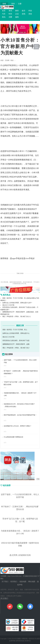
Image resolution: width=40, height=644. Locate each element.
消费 (10, 17)
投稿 (4, 4)
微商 (17, 17)
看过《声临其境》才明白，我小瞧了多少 (16, 348)
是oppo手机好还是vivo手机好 (22, 258)
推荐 (5, 421)
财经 (17, 11)
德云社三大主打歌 (8, 305)
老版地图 (23, 582)
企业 (17, 14)
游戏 (24, 14)
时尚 (10, 14)
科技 (30, 11)
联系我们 (14, 582)
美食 (30, 14)
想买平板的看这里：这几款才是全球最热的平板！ (20, 415)
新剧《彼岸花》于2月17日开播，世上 (15, 330)
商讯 (4, 17)
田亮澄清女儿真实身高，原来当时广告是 (16, 341)
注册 (20, 4)
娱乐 (24, 11)
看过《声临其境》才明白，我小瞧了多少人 (17, 316)
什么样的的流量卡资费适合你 (13, 437)
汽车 (4, 14)
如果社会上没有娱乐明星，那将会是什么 (16, 333)
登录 (13, 4)
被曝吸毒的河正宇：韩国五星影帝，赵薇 (16, 344)
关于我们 (5, 582)
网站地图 (32, 582)
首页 (4, 11)
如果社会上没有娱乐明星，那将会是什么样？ (17, 303)
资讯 (10, 11)
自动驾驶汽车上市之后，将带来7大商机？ (18, 426)
